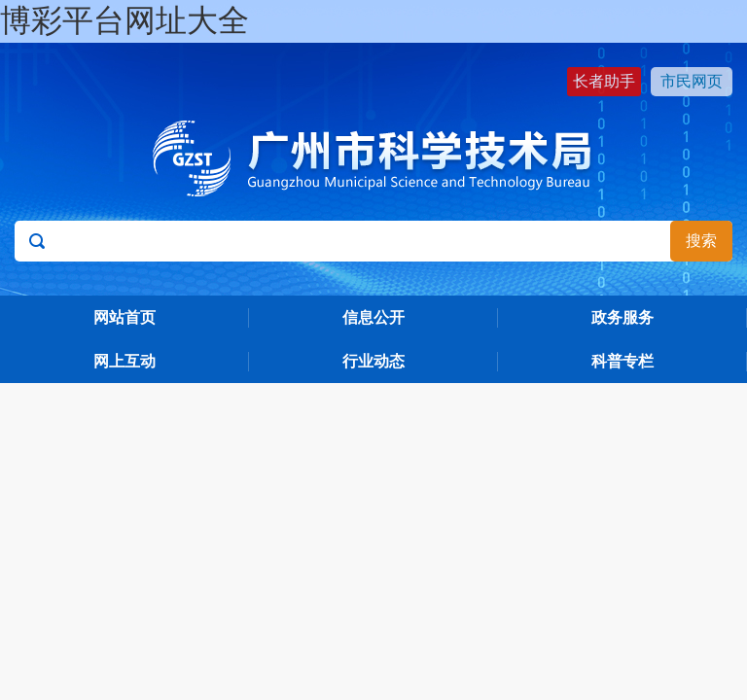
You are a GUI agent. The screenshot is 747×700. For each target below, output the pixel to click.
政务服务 (622, 317)
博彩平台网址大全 (124, 20)
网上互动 (124, 361)
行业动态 (373, 361)
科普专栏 (622, 361)
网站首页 (124, 317)
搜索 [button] (701, 241)
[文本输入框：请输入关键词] (373, 241)
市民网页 (692, 81)
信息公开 (373, 317)
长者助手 (604, 81)
